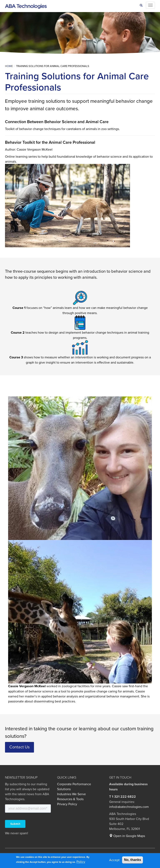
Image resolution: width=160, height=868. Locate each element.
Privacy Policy (67, 804)
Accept (114, 860)
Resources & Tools (70, 799)
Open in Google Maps (127, 836)
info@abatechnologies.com (129, 807)
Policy (81, 862)
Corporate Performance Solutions (74, 786)
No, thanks (132, 860)
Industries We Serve (71, 794)
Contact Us (19, 747)
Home (9, 66)
